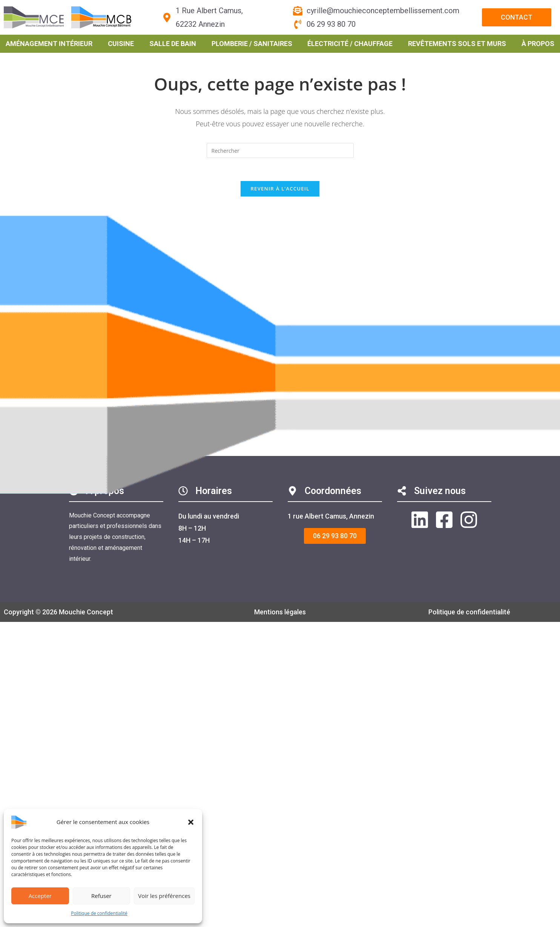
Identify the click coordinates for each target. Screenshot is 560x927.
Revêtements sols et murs (457, 44)
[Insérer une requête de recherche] (280, 150)
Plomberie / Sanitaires (252, 44)
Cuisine (121, 44)
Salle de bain (173, 44)
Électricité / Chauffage (350, 44)
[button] (191, 822)
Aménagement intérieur (49, 44)
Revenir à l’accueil (280, 189)
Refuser (101, 896)
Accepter (40, 896)
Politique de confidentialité (99, 913)
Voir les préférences (164, 896)
